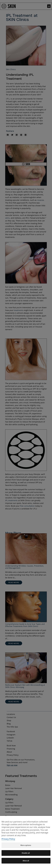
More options (26, 845)
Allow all (26, 861)
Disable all (26, 853)
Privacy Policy (8, 839)
